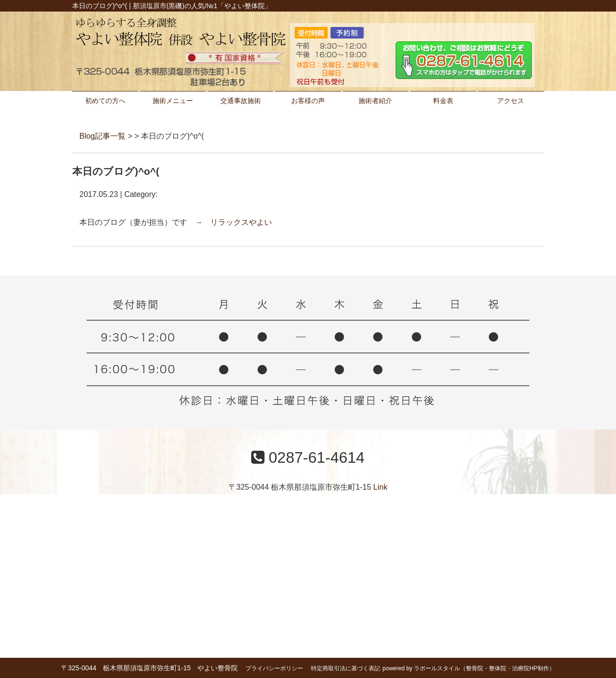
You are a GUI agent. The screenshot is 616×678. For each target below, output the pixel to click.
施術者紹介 (375, 101)
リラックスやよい (241, 222)
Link (380, 487)
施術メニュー (173, 101)
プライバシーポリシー (274, 668)
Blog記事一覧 (103, 136)
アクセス (511, 101)
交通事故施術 (241, 101)
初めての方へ (105, 101)
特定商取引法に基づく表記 (346, 668)
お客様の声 (308, 101)
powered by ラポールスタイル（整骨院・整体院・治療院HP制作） (469, 668)
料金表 (443, 101)
